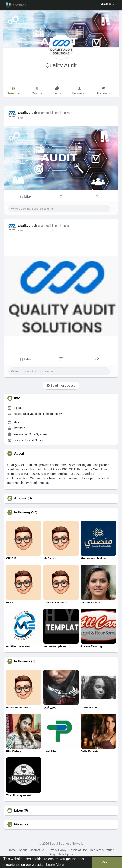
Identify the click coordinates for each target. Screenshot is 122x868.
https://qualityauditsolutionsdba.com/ (38, 414)
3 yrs (21, 118)
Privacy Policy (57, 850)
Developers (66, 854)
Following (22, 512)
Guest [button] (108, 4)
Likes (19, 810)
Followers (22, 661)
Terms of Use (78, 850)
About (23, 850)
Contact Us (37, 850)
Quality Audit (61, 65)
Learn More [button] (55, 865)
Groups (20, 824)
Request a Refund (102, 850)
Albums (21, 498)
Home (12, 850)
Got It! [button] (107, 862)
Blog (52, 854)
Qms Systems (38, 434)
